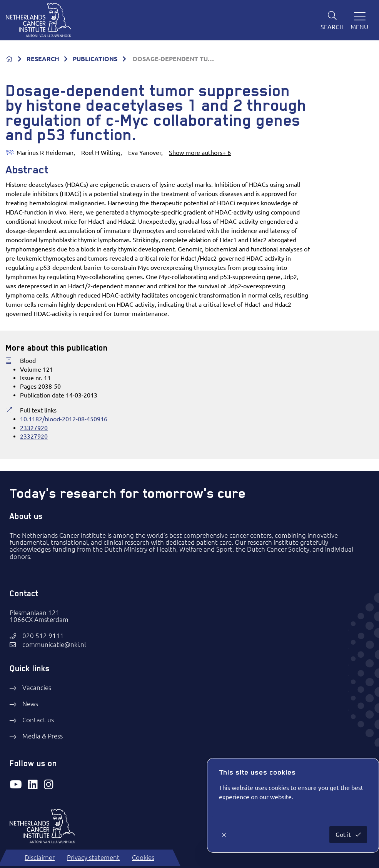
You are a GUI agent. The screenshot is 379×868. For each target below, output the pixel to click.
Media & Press (43, 736)
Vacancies (37, 688)
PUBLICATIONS (95, 59)
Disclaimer (40, 858)
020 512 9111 (43, 636)
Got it (344, 835)
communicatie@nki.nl (54, 645)
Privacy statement (93, 858)
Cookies (143, 858)
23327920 (34, 428)
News (30, 704)
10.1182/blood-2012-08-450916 (64, 419)
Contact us (38, 720)
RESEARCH (43, 59)
